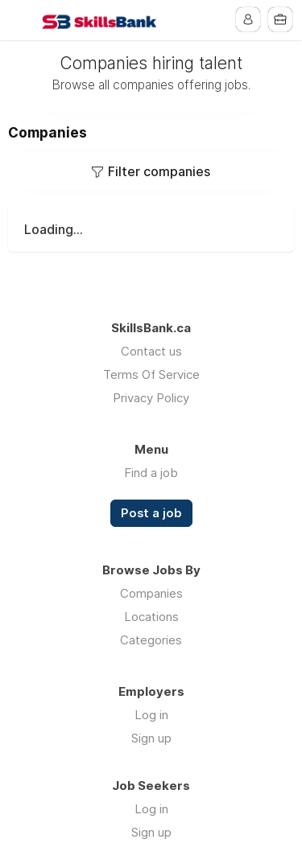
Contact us (151, 351)
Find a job (151, 473)
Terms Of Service (151, 374)
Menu (22, 20)
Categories (151, 640)
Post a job (151, 513)
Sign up (151, 738)
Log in (151, 715)
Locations (151, 617)
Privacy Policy (151, 398)
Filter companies (159, 171)
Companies (151, 593)
